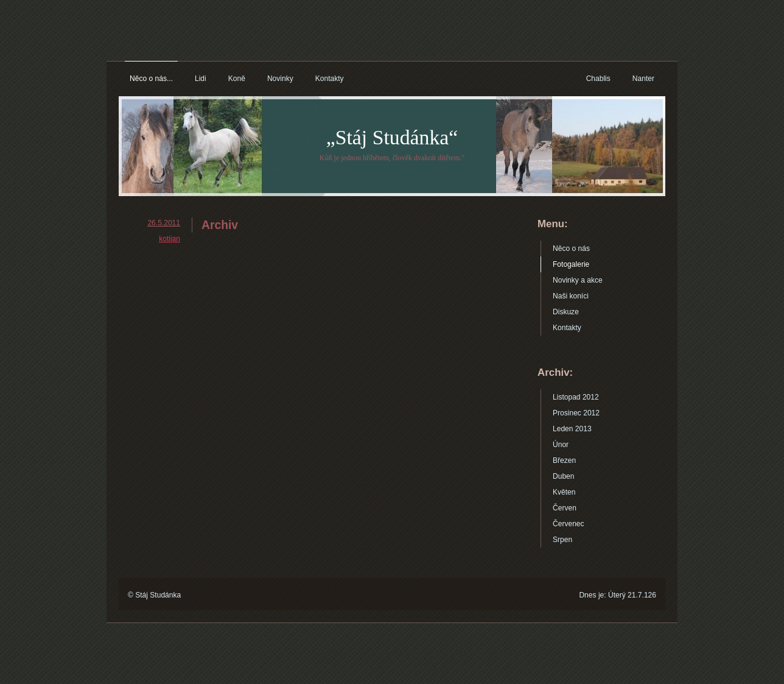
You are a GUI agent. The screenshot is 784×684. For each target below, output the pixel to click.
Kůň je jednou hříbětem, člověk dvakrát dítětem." (392, 158)
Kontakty (330, 79)
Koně (237, 79)
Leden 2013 (572, 429)
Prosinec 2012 (576, 413)
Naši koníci (571, 296)
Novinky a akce (578, 280)
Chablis (598, 79)
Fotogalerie (571, 264)
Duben (564, 476)
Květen (564, 492)
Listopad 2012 (576, 397)
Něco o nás (571, 249)
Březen (564, 460)
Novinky (280, 79)
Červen (565, 508)
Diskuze (566, 312)
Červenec (569, 524)
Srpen (562, 540)
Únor (561, 445)
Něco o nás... (151, 79)
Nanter (643, 79)
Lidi (201, 79)
